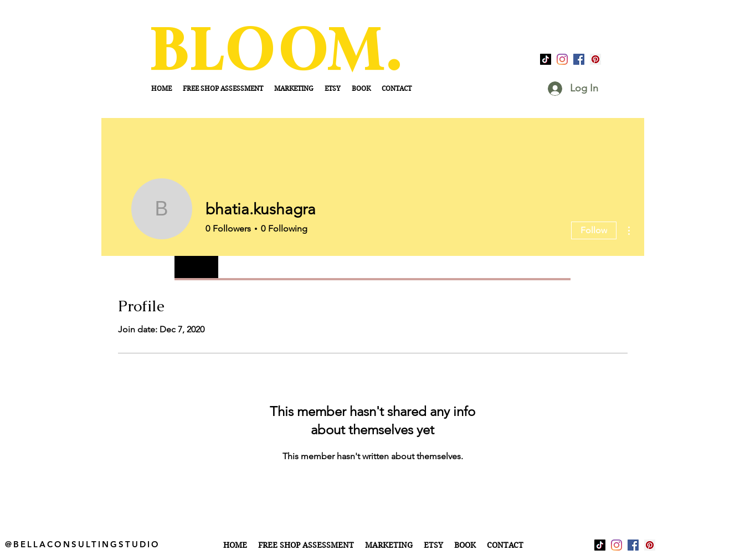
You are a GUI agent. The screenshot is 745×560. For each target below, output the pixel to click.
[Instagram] (562, 59)
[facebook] (579, 59)
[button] (389, 545)
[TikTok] (546, 59)
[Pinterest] (595, 59)
